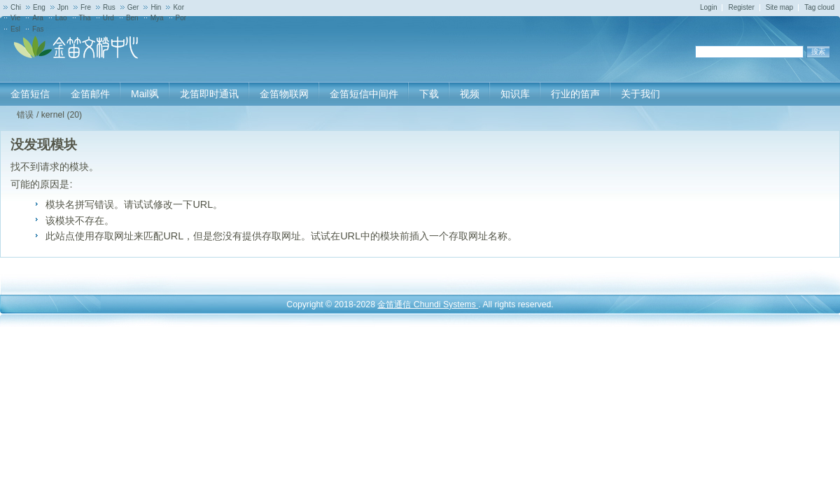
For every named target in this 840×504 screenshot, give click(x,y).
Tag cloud (819, 7)
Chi (16, 7)
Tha (85, 18)
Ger (133, 7)
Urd (108, 18)
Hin (156, 7)
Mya (157, 18)
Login (708, 7)
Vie (15, 18)
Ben (132, 18)
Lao (61, 18)
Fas (38, 29)
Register (741, 7)
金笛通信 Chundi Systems (428, 304)
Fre (86, 7)
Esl (15, 29)
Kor (178, 7)
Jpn (63, 7)
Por (181, 18)
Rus (109, 7)
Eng (39, 7)
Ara (38, 18)
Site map (779, 7)
